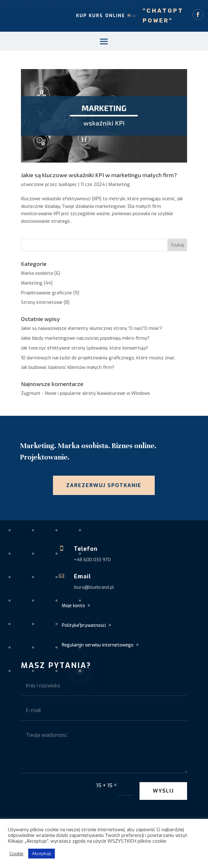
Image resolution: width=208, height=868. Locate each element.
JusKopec (68, 185)
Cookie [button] (16, 854)
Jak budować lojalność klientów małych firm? (68, 367)
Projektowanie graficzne (46, 293)
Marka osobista (37, 273)
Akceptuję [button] (42, 854)
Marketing (119, 185)
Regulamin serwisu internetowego (98, 645)
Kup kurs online (101, 16)
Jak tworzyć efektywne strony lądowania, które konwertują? (84, 348)
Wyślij (163, 791)
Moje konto (73, 606)
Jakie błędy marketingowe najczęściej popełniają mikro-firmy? (85, 338)
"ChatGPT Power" (163, 16)
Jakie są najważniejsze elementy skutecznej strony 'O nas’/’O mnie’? (91, 328)
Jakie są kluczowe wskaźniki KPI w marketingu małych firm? (99, 175)
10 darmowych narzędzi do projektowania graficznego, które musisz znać (98, 358)
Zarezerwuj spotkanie (104, 485)
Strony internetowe (42, 302)
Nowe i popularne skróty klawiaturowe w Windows (97, 393)
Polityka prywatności (84, 625)
